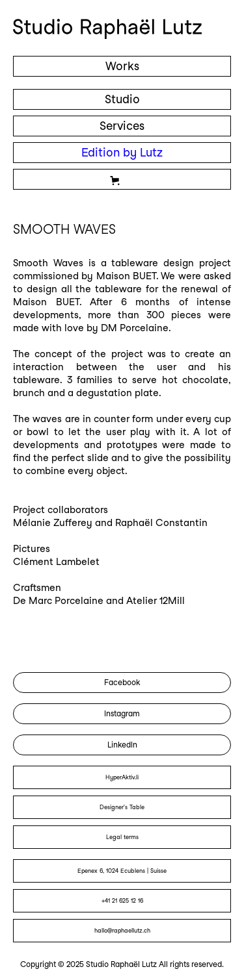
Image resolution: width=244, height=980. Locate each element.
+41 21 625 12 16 (122, 900)
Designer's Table (122, 807)
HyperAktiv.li (122, 777)
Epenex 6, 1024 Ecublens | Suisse (122, 871)
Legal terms (122, 837)
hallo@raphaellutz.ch (122, 930)
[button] (122, 179)
